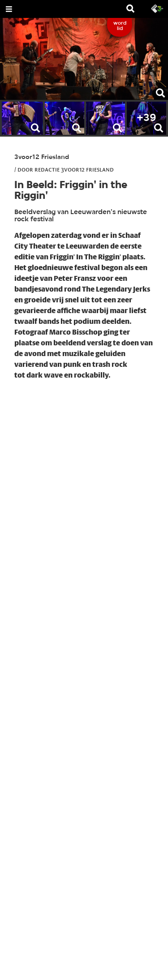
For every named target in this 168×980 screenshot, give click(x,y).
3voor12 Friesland (42, 157)
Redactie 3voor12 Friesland (74, 169)
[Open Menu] (9, 9)
